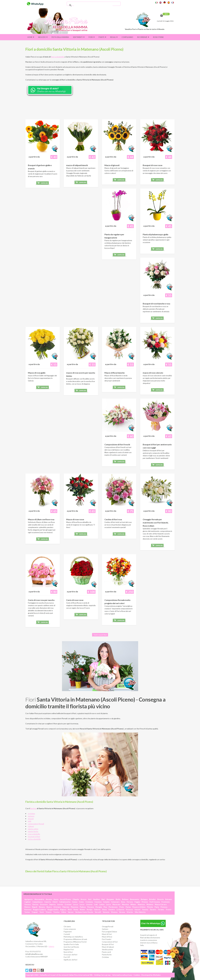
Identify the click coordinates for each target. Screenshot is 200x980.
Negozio (43, 37)
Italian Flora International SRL (81, 975)
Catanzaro (115, 902)
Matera (27, 907)
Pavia (157, 907)
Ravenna (28, 910)
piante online (33, 829)
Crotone (68, 904)
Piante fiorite (107, 955)
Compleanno (127, 37)
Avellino (96, 899)
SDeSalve (157, 975)
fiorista (33, 808)
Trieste (49, 912)
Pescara (91, 907)
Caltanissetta (65, 902)
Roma (76, 910)
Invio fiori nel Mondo (71, 947)
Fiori (92, 37)
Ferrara (130, 902)
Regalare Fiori (69, 949)
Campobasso (37, 902)
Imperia (52, 904)
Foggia (137, 902)
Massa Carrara (161, 904)
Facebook (31, 970)
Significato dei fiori (70, 960)
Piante (102, 37)
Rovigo (90, 910)
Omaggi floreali (108, 927)
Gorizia (35, 904)
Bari (103, 899)
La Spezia (120, 910)
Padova (83, 907)
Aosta (56, 899)
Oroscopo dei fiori (70, 955)
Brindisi (152, 899)
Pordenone (113, 907)
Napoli (35, 907)
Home (31, 37)
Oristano (57, 907)
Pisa (105, 907)
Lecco (76, 904)
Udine (64, 912)
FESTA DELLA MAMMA (60, 37)
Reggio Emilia (53, 910)
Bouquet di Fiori (108, 944)
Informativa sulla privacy (122, 975)
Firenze (145, 902)
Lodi (96, 904)
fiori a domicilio (58, 57)
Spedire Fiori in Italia (71, 944)
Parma (128, 907)
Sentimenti (79, 37)
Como (81, 902)
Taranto (153, 910)
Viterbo (130, 912)
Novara (42, 907)
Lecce (82, 904)
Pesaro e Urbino (139, 907)
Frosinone (166, 902)
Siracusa (129, 910)
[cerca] (93, 5)
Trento (168, 910)
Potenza (164, 907)
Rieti (70, 910)
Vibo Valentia (140, 912)
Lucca (108, 904)
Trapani (35, 912)
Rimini (82, 910)
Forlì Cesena (155, 902)
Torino (27, 912)
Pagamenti (68, 932)
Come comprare (70, 929)
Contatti (67, 934)
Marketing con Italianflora (73, 937)
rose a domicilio (34, 834)
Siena (104, 910)
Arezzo (83, 899)
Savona (145, 910)
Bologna (144, 899)
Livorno (89, 904)
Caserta (48, 902)
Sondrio (112, 910)
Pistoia (150, 907)
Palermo (66, 907)
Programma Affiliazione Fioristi (75, 942)
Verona (122, 912)
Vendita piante (107, 949)
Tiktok (42, 970)
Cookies (137, 975)
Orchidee (105, 957)
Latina (102, 904)
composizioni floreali (36, 824)
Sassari (137, 910)
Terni (42, 912)
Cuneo (75, 902)
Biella (118, 899)
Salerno (97, 910)
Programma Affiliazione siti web (75, 939)
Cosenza (98, 902)
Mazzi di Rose (107, 937)
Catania (106, 902)
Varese (71, 912)
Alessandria (39, 899)
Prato (122, 907)
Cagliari (27, 902)
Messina (125, 904)
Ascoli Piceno (65, 899)
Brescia (160, 899)
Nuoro (49, 907)
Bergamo (110, 899)
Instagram (38, 970)
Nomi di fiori (68, 952)
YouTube (35, 970)
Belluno (125, 899)
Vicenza (114, 912)
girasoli (31, 819)
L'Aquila (76, 899)
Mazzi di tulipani (108, 947)
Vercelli (98, 912)
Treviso (56, 912)
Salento (51, 946)
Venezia (106, 912)
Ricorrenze (143, 37)
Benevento (135, 899)
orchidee (31, 814)
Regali (114, 37)
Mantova (141, 904)
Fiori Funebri (107, 939)
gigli (30, 821)
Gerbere (105, 929)
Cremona (89, 902)
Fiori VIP (67, 957)
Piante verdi (106, 952)
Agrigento (29, 899)
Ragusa (63, 910)
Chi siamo (67, 927)
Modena (150, 904)
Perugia (99, 907)
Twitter (27, 970)
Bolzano (169, 899)
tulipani (31, 826)
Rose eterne (158, 37)
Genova (27, 904)
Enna (123, 902)
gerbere (31, 816)
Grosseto (44, 904)
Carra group (106, 975)
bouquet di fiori (34, 836)
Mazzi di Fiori (107, 934)
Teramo (161, 910)
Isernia (60, 904)
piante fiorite (33, 831)
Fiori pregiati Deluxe (109, 932)
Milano (133, 904)
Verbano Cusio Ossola (84, 912)
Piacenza (74, 907)
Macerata (116, 904)
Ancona (49, 899)
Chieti (55, 902)
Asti (90, 899)
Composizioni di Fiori (110, 942)
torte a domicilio (34, 839)
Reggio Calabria (39, 910)
